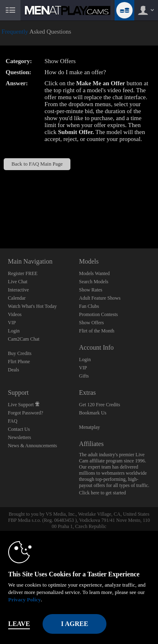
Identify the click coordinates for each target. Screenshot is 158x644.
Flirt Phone (19, 362)
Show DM (0, 218)
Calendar (17, 298)
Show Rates (91, 290)
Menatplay (89, 427)
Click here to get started (103, 493)
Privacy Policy (25, 600)
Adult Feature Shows (100, 298)
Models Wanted (94, 273)
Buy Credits (20, 353)
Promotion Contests (98, 314)
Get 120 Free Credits (99, 405)
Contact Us (19, 429)
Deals (13, 370)
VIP (12, 323)
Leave (19, 624)
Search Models (94, 282)
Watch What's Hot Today (32, 306)
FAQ (12, 421)
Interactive (18, 290)
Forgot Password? (25, 413)
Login (14, 331)
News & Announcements (32, 446)
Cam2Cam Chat (24, 339)
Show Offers (91, 323)
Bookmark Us (93, 413)
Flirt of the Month (97, 331)
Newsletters (19, 437)
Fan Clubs (89, 306)
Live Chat (18, 282)
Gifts (84, 376)
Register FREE (23, 273)
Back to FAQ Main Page (37, 164)
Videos (15, 314)
